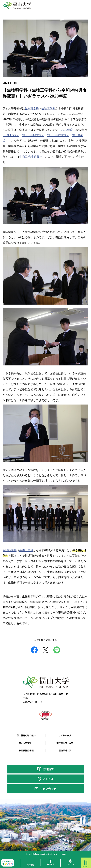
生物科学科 (32, 108)
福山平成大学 (65, 750)
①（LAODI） (11, 135)
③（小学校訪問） (58, 135)
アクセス (48, 779)
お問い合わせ (48, 789)
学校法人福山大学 (65, 743)
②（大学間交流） (33, 135)
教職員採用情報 (26, 750)
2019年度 (67, 130)
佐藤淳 (38, 157)
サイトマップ (65, 735)
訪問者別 (30, 865)
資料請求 (48, 769)
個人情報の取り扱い (26, 735)
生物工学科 (48, 108)
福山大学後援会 (26, 743)
